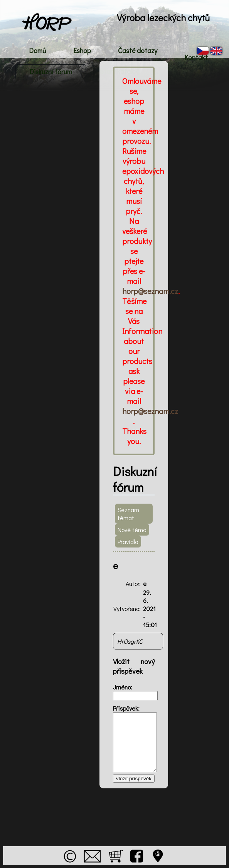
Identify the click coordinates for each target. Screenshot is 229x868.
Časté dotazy (138, 50)
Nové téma (132, 530)
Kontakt (196, 57)
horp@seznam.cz (150, 291)
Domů (38, 50)
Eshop (82, 50)
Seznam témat (128, 514)
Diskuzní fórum (51, 72)
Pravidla (128, 542)
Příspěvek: (126, 708)
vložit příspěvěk (134, 779)
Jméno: (123, 687)
